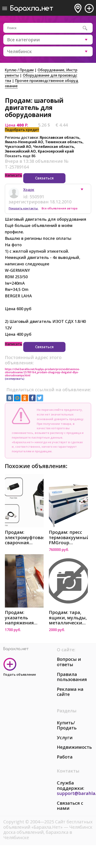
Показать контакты (24, 208)
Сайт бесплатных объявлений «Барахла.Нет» (48, 824)
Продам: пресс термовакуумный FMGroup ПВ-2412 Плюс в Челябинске (68, 537)
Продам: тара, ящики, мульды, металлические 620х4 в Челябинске (68, 618)
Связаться (44, 178)
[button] (84, 191)
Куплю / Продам (19, 70)
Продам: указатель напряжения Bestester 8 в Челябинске (19, 618)
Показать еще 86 (20, 156)
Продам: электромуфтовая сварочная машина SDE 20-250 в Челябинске (24, 537)
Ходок (29, 190)
